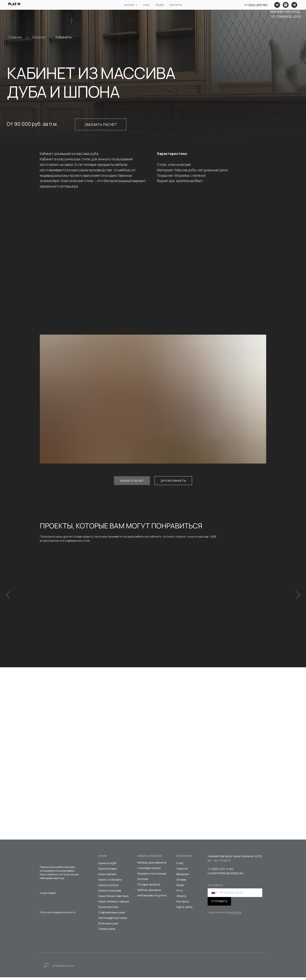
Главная (15, 37)
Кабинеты (64, 37)
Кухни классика (108, 910)
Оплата (181, 899)
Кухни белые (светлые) (114, 899)
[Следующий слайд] (298, 596)
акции (155, 6)
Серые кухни (107, 931)
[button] (132, 481)
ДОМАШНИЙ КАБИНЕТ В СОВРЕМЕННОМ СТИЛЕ (119, 614)
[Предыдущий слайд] (8, 596)
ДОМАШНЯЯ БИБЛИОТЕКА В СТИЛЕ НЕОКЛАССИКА (238, 614)
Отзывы (181, 882)
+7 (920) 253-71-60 (220, 872)
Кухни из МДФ (107, 866)
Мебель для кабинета (152, 865)
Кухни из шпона (108, 888)
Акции (180, 888)
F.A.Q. (180, 893)
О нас (180, 866)
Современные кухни (112, 915)
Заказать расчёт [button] (101, 124)
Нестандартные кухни (113, 921)
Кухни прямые (107, 877)
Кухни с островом (110, 882)
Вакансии (183, 877)
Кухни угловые (108, 871)
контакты (183, 6)
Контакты (182, 904)
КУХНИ (103, 859)
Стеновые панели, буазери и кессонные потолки (152, 876)
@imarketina (234, 915)
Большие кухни (108, 926)
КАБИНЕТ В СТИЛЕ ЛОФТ (178, 612)
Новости (182, 871)
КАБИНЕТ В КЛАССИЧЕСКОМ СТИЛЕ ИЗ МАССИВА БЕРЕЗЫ (64, 614)
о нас (129, 6)
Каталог (39, 37)
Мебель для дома (149, 893)
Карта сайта (184, 910)
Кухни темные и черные (114, 904)
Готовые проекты (149, 887)
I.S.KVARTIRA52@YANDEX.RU (226, 876)
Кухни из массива (110, 893)
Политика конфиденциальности (58, 915)
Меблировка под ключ (152, 898)
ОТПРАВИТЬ (219, 904)
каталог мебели (95, 6)
